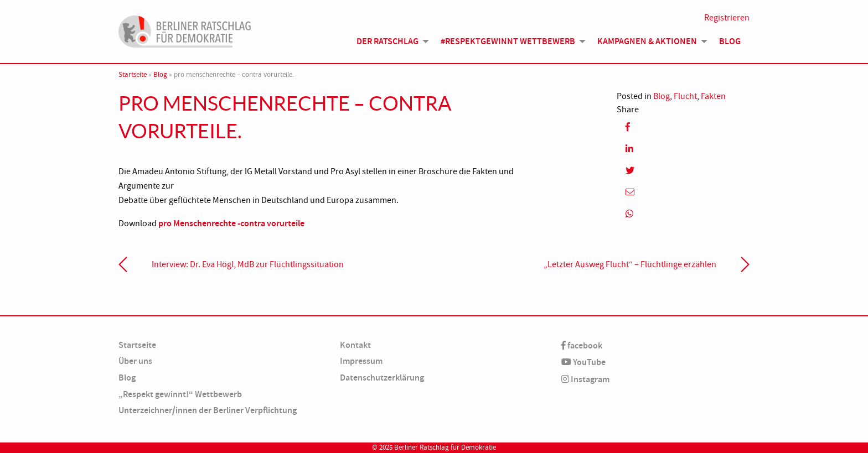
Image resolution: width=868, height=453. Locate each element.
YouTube (583, 362)
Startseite (133, 75)
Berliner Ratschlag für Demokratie (445, 447)
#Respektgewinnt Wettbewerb (508, 41)
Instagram (585, 379)
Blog (730, 41)
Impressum (361, 361)
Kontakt (355, 345)
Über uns (135, 361)
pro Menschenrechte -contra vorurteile (231, 223)
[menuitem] (390, 41)
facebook (582, 345)
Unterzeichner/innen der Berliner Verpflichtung (208, 410)
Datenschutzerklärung (382, 377)
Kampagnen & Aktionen (647, 41)
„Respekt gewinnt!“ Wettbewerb (180, 394)
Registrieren (727, 18)
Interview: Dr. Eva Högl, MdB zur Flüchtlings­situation (248, 264)
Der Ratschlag (387, 41)
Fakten (713, 96)
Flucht (685, 96)
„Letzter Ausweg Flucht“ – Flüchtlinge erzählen (630, 264)
